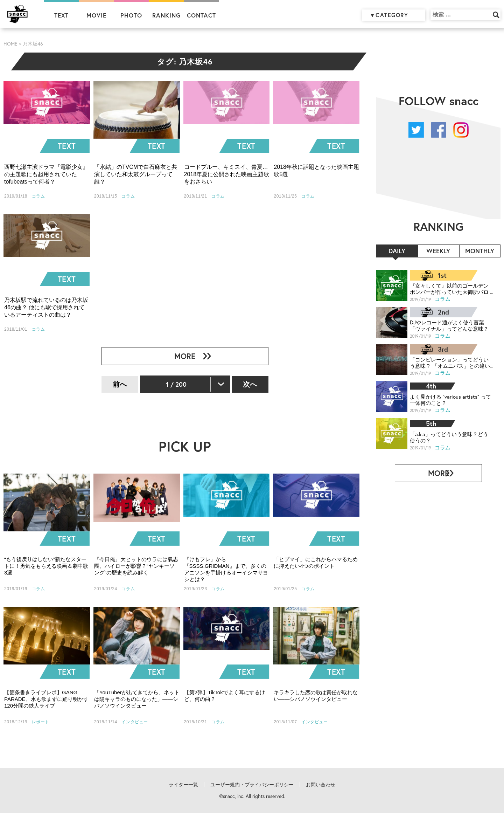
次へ (250, 384)
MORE (182, 356)
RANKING (166, 15)
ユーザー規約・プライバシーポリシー (252, 785)
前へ (120, 384)
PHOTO (131, 15)
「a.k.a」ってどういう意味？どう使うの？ (449, 434)
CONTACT (201, 15)
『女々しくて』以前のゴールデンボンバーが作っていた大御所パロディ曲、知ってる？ (449, 288)
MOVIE (96, 15)
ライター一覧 (183, 785)
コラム (443, 299)
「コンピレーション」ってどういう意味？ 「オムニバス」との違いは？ (450, 361)
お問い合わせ (321, 785)
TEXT (61, 15)
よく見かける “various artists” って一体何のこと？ (450, 397)
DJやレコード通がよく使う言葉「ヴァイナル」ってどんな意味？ (449, 325)
